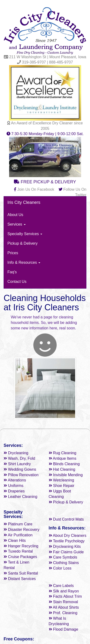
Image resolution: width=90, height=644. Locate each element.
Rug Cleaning (63, 453)
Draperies (14, 491)
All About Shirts (64, 607)
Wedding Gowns (20, 469)
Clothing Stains (64, 563)
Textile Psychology (67, 541)
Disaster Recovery (21, 530)
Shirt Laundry (17, 464)
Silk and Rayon (64, 591)
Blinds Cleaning (64, 464)
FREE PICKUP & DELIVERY (45, 182)
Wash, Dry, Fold (19, 458)
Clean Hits (15, 541)
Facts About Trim (65, 596)
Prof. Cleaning (63, 613)
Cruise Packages (20, 557)
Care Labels (61, 586)
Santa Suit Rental (21, 573)
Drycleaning (16, 453)
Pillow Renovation (21, 475)
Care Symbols (63, 557)
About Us (15, 215)
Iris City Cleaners (24, 202)
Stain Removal (63, 602)
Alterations (15, 480)
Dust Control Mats (66, 519)
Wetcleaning (61, 480)
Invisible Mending (66, 475)
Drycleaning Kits (65, 546)
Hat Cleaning (62, 469)
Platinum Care (18, 524)
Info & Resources (24, 262)
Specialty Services (25, 234)
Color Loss (60, 568)
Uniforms (13, 486)
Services (17, 224)
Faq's (12, 272)
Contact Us (17, 282)
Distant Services (20, 579)
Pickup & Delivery (22, 243)
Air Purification (18, 535)
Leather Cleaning (20, 497)
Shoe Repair (62, 486)
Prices (13, 253)
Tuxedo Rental (18, 551)
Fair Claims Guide (66, 552)
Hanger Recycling (21, 546)
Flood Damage (63, 629)
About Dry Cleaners (68, 536)
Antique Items (63, 458)
